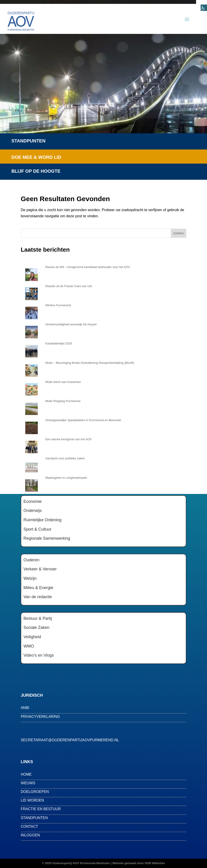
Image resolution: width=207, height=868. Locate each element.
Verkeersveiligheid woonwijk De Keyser (71, 324)
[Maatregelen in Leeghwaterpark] (32, 484)
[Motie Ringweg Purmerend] (32, 407)
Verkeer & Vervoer (40, 569)
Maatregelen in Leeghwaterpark (66, 478)
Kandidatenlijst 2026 (59, 343)
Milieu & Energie (38, 588)
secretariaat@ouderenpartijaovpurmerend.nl (70, 740)
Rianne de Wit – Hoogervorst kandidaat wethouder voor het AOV (88, 267)
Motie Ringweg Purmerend (63, 401)
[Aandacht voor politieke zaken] (32, 465)
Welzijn (30, 578)
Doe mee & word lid (36, 157)
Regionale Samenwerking (47, 538)
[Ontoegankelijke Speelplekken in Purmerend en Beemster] (32, 427)
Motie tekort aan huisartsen (63, 382)
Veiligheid (32, 637)
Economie (33, 501)
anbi (25, 708)
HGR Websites (155, 863)
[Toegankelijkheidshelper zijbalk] (202, 5)
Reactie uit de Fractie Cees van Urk (69, 286)
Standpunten (28, 141)
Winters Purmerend (58, 305)
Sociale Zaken (36, 628)
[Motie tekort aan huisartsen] (32, 388)
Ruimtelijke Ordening (42, 520)
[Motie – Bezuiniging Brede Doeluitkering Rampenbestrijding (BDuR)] (32, 369)
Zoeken (179, 233)
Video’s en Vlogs (39, 655)
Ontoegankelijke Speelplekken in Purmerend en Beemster (83, 420)
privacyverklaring (40, 717)
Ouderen (31, 560)
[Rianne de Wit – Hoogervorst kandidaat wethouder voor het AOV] (32, 273)
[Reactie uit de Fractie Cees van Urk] (32, 293)
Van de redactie (38, 597)
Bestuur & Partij (38, 618)
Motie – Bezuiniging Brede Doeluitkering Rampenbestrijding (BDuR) (90, 363)
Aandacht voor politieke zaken (65, 458)
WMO (29, 646)
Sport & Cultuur (37, 529)
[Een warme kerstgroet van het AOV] (32, 446)
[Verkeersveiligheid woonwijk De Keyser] (32, 331)
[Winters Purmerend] (32, 312)
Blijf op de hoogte (36, 171)
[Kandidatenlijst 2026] (32, 350)
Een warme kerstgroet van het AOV (69, 439)
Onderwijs (33, 511)
